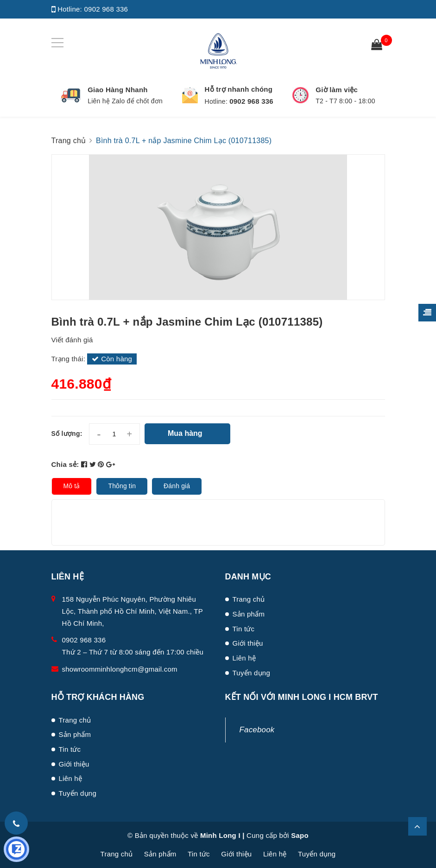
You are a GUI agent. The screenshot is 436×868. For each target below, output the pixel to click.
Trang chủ (249, 599)
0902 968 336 (106, 9)
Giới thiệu (248, 643)
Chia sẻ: (65, 464)
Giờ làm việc (337, 90)
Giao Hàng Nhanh (118, 90)
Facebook (257, 730)
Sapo (300, 835)
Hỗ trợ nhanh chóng (239, 89)
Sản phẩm (249, 614)
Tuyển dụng (252, 673)
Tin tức (244, 629)
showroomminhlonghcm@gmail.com (120, 669)
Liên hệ (244, 658)
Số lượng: (67, 434)
